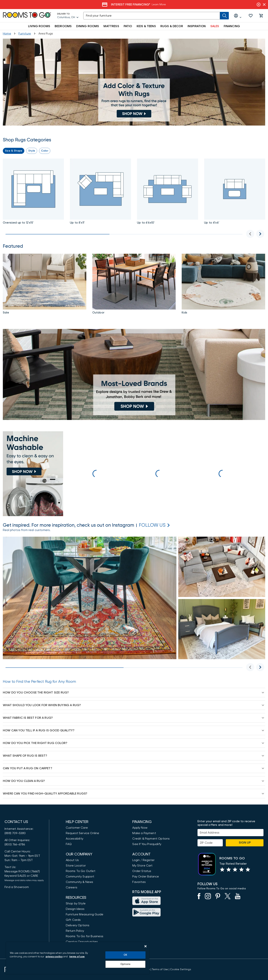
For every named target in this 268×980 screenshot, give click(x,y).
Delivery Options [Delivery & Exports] (78, 925)
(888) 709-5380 (15, 833)
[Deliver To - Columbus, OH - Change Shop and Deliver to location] (68, 16)
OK (125, 955)
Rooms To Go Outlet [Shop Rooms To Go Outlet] (81, 871)
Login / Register (143, 860)
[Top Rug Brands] (134, 374)
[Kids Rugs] (223, 285)
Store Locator (76, 866)
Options (125, 964)
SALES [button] (215, 26)
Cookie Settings (180, 969)
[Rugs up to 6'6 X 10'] (168, 192)
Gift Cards (73, 920)
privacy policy (54, 957)
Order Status (142, 871)
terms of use (77, 957)
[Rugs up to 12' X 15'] (33, 192)
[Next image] (260, 234)
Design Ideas (75, 909)
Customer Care (77, 828)
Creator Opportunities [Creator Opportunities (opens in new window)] (82, 942)
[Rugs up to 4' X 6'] (235, 192)
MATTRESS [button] (111, 26)
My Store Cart (142, 866)
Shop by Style (76, 903)
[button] (251, 16)
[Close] (145, 946)
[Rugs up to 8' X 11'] (134, 82)
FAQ (69, 844)
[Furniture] (25, 34)
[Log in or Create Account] (238, 16)
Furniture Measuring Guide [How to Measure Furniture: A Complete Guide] (85, 914)
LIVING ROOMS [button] (39, 26)
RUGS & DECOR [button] (172, 26)
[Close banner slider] (264, 5)
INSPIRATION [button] (197, 26)
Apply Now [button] (140, 828)
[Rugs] (134, 285)
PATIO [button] (128, 26)
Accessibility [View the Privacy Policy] (75, 839)
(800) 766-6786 (15, 844)
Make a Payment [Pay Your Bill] (144, 833)
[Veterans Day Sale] (154, 5)
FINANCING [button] (232, 26)
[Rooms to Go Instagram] (152, 525)
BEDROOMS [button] (63, 26)
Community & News (80, 882)
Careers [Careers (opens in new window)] (72, 887)
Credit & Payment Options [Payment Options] (151, 839)
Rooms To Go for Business (85, 936)
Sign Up (245, 843)
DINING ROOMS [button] (88, 26)
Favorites (139, 882)
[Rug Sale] (45, 285)
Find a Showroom (17, 887)
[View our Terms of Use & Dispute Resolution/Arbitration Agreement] (160, 969)
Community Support (80, 877)
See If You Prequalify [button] (147, 844)
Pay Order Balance (146, 877)
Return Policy (75, 931)
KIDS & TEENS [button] (146, 26)
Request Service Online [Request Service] (83, 833)
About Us (72, 860)
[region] (78, 958)
